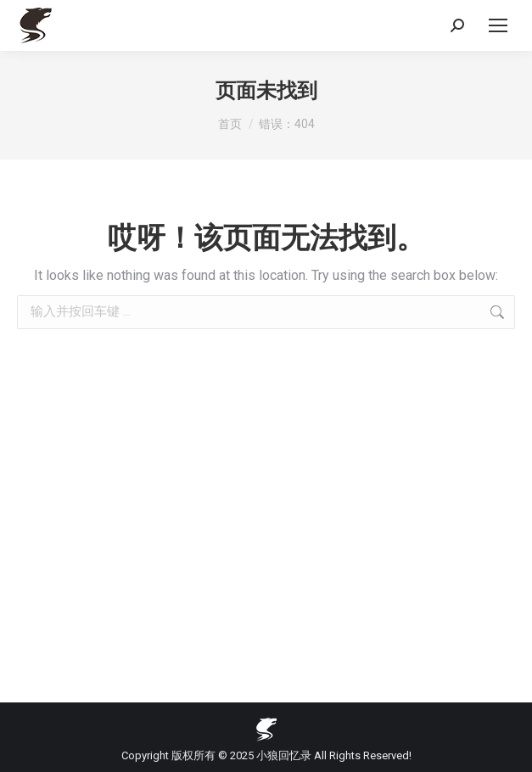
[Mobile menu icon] (498, 25)
